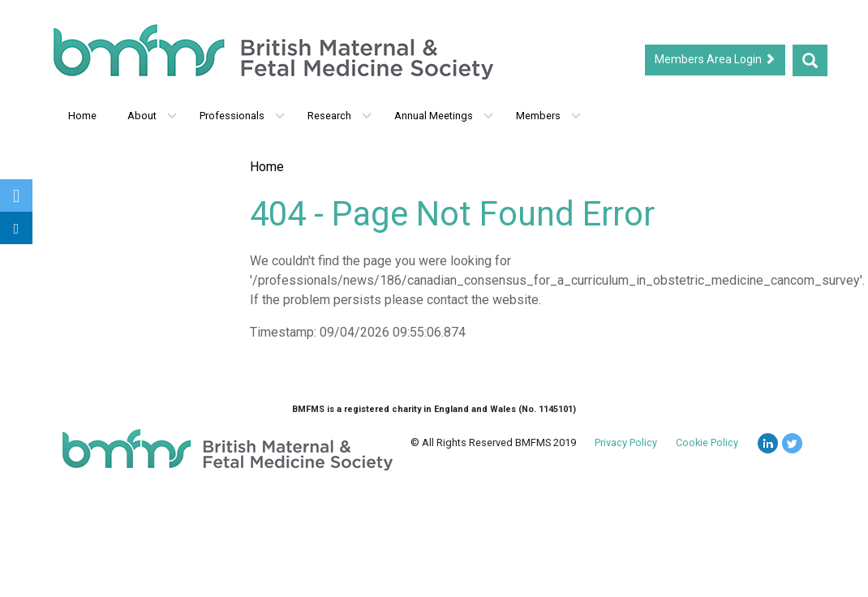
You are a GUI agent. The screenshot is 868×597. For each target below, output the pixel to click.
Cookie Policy (707, 442)
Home (82, 116)
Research (339, 116)
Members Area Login (715, 59)
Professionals (242, 116)
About (152, 116)
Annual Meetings (444, 116)
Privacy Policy (626, 442)
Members (548, 116)
